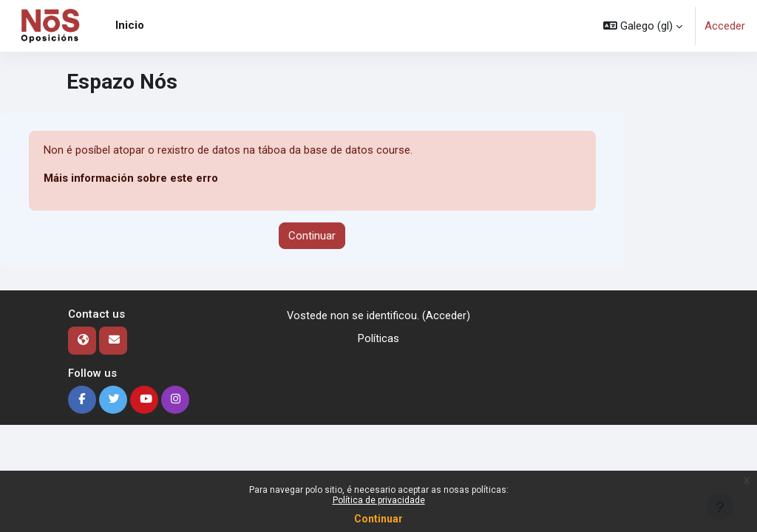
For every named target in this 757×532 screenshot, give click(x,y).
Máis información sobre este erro (131, 179)
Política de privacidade (379, 500)
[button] (643, 26)
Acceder (725, 26)
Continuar (378, 519)
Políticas (378, 338)
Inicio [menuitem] (130, 25)
